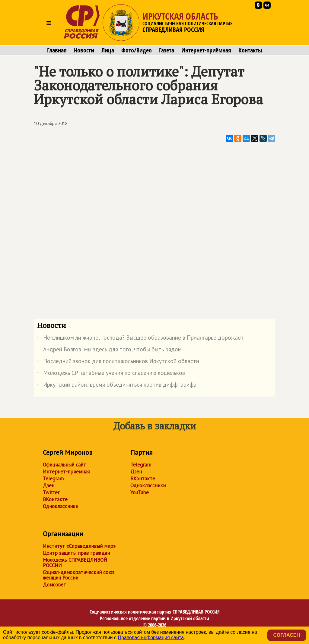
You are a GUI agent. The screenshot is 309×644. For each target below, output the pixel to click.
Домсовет (54, 585)
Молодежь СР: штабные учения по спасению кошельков (111, 374)
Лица (108, 50)
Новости (84, 50)
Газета (167, 50)
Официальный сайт (64, 465)
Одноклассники (61, 506)
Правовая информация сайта (151, 638)
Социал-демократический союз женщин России (79, 575)
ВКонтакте (55, 499)
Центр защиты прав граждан (76, 553)
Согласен (287, 635)
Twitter (51, 492)
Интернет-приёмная (206, 50)
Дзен (49, 485)
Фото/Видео (137, 50)
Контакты (250, 50)
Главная (57, 50)
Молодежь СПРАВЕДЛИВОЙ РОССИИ (75, 563)
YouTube (140, 492)
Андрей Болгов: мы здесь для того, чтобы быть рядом (109, 350)
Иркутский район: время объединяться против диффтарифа (117, 386)
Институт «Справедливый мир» (79, 546)
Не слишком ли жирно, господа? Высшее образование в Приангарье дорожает (140, 339)
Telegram (53, 479)
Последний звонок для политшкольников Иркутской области (118, 362)
